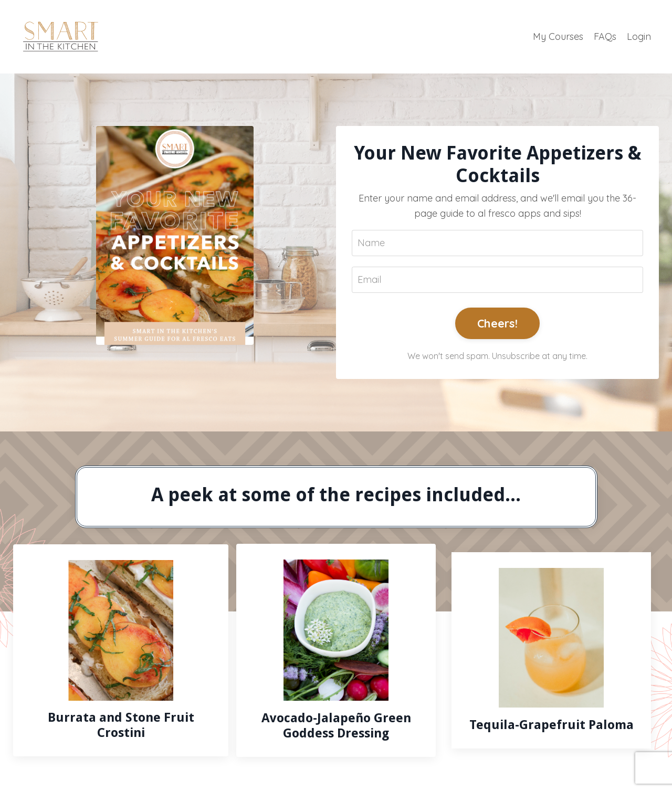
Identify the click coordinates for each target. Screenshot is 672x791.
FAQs (605, 36)
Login (639, 36)
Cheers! (497, 323)
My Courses (558, 36)
